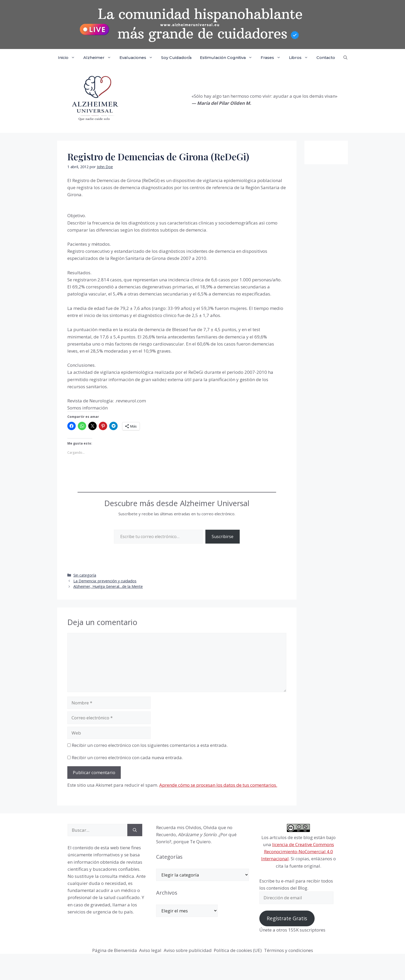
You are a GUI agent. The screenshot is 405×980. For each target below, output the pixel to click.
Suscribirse (223, 536)
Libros (301, 58)
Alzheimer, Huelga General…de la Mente (108, 586)
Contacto (326, 58)
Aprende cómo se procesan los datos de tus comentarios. (218, 785)
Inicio (69, 58)
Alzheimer (99, 58)
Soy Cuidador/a (176, 58)
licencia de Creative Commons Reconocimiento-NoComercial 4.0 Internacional (298, 852)
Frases (273, 58)
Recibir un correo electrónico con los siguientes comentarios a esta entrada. (150, 745)
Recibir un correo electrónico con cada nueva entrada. (127, 757)
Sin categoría (85, 575)
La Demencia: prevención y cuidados (105, 581)
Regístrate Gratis (287, 918)
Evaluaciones (138, 58)
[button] (345, 58)
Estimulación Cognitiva (228, 58)
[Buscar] (135, 830)
